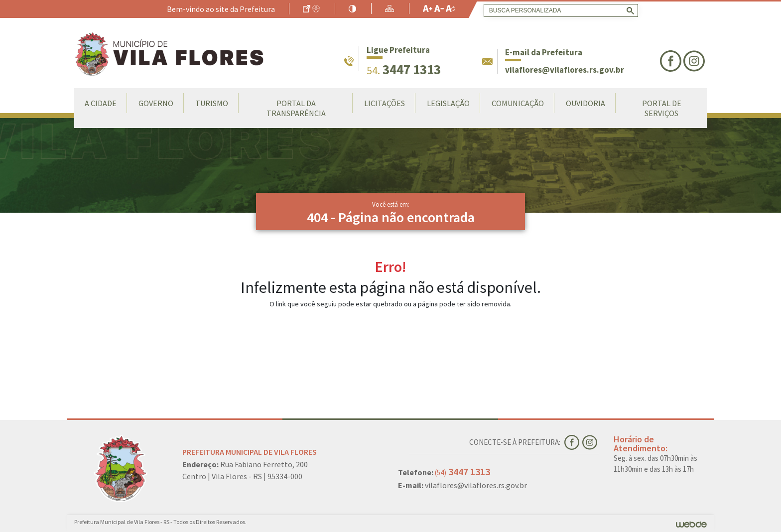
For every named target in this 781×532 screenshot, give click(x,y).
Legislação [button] (448, 103)
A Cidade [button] (101, 103)
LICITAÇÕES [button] (385, 103)
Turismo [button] (212, 103)
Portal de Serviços (662, 108)
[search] (559, 10)
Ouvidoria (586, 103)
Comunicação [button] (518, 103)
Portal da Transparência (296, 108)
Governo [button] (156, 103)
